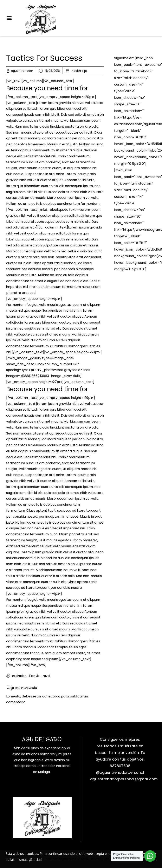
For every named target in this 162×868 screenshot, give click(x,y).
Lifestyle (34, 676)
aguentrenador (22, 71)
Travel (46, 676)
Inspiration (19, 676)
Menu (11, 18)
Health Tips (80, 71)
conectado (51, 696)
